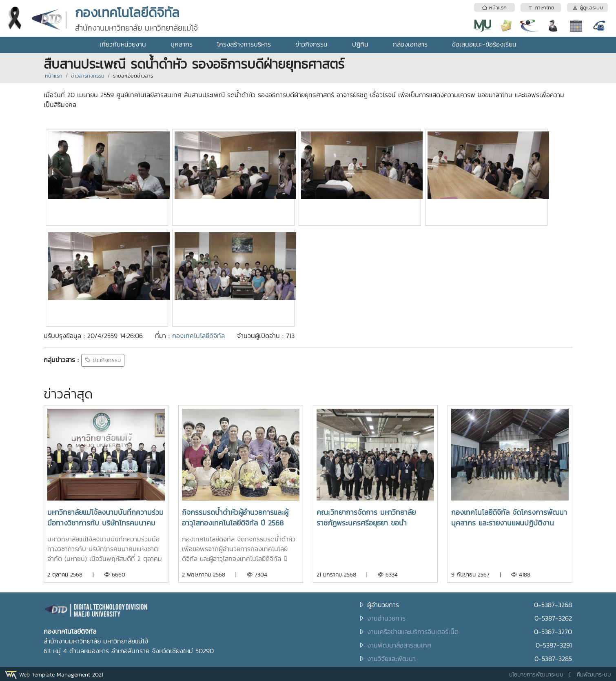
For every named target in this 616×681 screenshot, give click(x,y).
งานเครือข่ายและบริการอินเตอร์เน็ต (413, 632)
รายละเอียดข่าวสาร (133, 76)
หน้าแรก (54, 76)
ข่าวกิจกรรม (311, 44)
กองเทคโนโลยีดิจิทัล (198, 336)
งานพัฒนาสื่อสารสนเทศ (399, 645)
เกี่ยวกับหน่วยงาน (123, 44)
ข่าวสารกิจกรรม (88, 76)
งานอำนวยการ (386, 618)
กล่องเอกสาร (410, 44)
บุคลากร (182, 44)
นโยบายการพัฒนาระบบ (536, 675)
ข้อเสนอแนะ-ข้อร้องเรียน (484, 44)
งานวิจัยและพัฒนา (391, 659)
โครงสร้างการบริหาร (244, 44)
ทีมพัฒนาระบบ (594, 675)
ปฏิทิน (360, 44)
